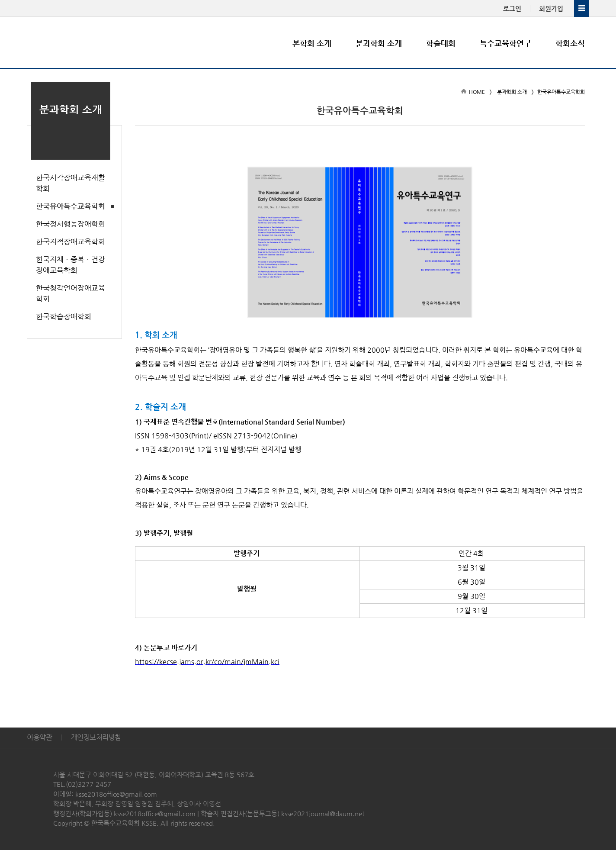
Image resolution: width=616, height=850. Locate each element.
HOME (477, 92)
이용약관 (39, 737)
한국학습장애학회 (64, 316)
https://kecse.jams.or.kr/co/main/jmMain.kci (207, 662)
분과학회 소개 (379, 43)
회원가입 (551, 8)
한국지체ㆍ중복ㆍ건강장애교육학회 (71, 265)
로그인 (512, 8)
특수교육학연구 (505, 43)
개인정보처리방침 (96, 737)
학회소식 (570, 43)
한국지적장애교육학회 (71, 241)
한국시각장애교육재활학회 (71, 183)
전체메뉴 (582, 8)
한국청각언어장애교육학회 (71, 293)
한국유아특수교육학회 (71, 206)
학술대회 (441, 43)
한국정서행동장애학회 (71, 224)
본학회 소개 (312, 43)
